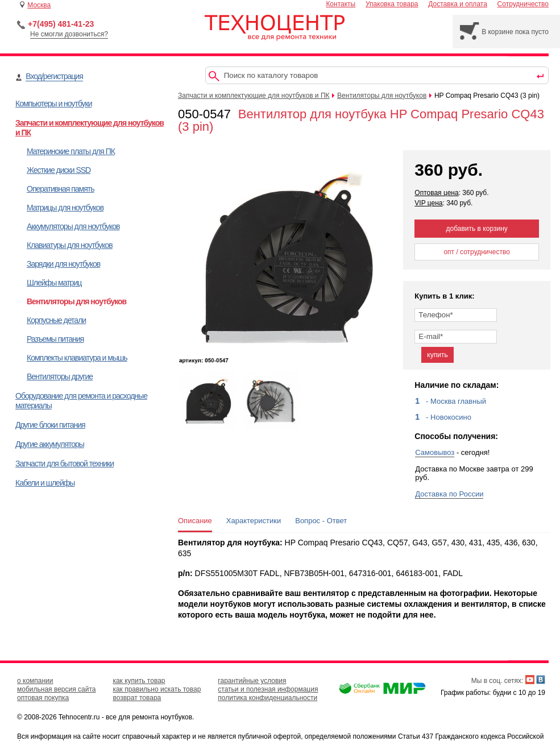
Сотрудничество (523, 4)
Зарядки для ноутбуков (63, 264)
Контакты (341, 4)
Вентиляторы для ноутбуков (76, 301)
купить (437, 355)
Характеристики (254, 521)
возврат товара (137, 698)
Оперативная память (60, 189)
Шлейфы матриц (54, 283)
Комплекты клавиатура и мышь (77, 358)
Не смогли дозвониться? (69, 34)
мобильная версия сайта (56, 689)
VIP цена (428, 203)
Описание (195, 521)
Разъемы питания (55, 339)
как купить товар (139, 681)
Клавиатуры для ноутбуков (70, 245)
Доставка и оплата (458, 4)
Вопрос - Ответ (321, 521)
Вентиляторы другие (60, 376)
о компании (35, 681)
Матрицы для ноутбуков (65, 208)
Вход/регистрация (54, 76)
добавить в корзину (477, 229)
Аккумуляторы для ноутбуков (73, 226)
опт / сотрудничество (477, 252)
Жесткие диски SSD (59, 170)
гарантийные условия (252, 681)
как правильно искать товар (157, 689)
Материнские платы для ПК (71, 151)
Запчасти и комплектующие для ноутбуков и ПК (254, 96)
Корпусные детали (56, 320)
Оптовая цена (436, 193)
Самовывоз (435, 452)
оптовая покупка (43, 698)
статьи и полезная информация (268, 689)
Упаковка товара (392, 4)
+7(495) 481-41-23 (61, 24)
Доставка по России (449, 494)
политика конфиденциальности (267, 698)
